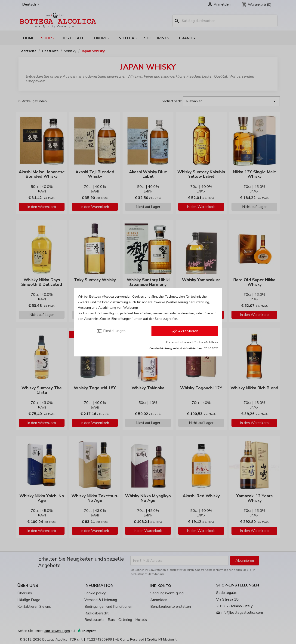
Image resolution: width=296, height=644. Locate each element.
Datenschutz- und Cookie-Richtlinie (192, 342)
